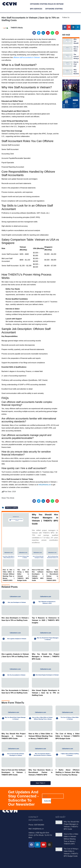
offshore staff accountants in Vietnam (27, 57)
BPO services (36, 9)
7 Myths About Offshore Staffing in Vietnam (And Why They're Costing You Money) (67, 772)
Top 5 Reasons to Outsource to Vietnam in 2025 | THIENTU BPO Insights (46, 620)
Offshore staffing (12, 508)
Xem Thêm (40, 783)
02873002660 (39, 825)
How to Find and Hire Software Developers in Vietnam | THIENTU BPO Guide (38, 575)
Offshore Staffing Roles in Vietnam (47, 4)
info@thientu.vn (38, 829)
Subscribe (48, 801)
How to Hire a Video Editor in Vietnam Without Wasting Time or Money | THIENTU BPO (9, 575)
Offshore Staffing (54, 9)
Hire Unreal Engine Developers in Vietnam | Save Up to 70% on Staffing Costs (46, 693)
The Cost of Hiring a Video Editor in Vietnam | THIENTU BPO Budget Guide (23, 575)
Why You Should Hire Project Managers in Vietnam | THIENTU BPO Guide (45, 519)
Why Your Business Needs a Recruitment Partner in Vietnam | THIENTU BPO (52, 575)
